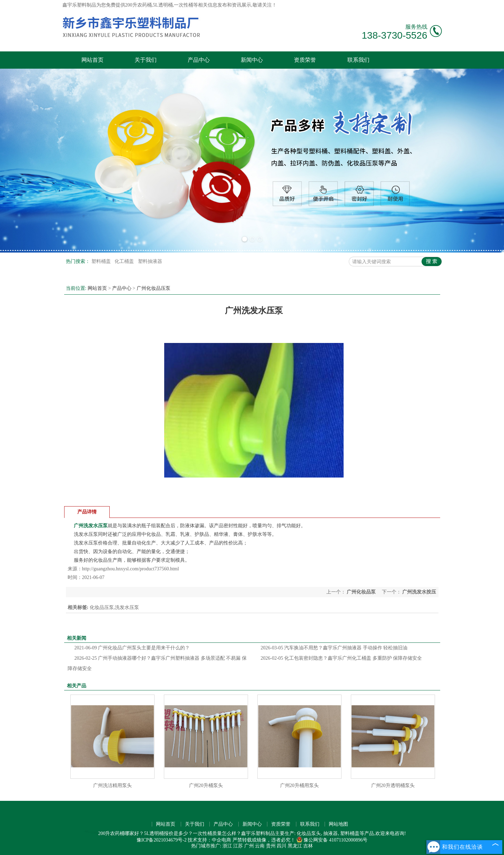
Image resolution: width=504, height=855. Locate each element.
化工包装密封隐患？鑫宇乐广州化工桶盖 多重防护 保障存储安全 (342, 658)
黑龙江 (295, 846)
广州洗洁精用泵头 (112, 785)
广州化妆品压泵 (154, 288)
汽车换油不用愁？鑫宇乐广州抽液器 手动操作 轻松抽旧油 (334, 648)
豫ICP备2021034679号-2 (162, 840)
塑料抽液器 (150, 261)
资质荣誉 (305, 60)
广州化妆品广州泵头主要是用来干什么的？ (132, 648)
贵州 (271, 846)
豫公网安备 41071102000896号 (332, 840)
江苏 (238, 846)
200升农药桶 (139, 5)
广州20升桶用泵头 (299, 785)
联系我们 (358, 60)
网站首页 (92, 60)
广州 (249, 846)
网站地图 (338, 824)
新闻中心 (252, 60)
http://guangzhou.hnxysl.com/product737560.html (131, 569)
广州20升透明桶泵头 (393, 785)
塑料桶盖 (102, 261)
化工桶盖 (125, 261)
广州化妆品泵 (361, 592)
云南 (260, 846)
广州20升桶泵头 (206, 785)
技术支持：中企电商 (209, 840)
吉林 (308, 846)
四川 (281, 846)
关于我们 (146, 60)
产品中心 (199, 60)
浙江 (227, 846)
